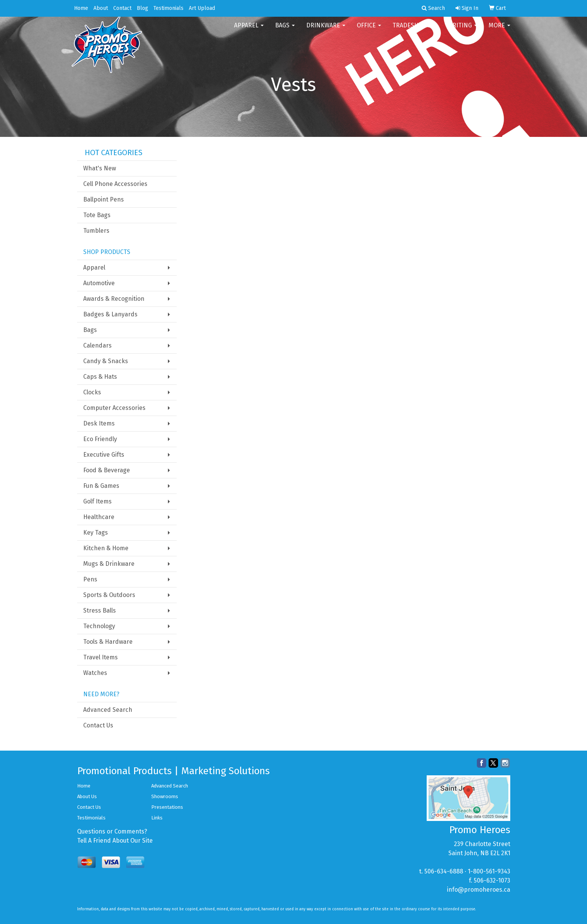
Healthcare (99, 517)
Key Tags (96, 533)
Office (369, 30)
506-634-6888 (444, 871)
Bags (285, 30)
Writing (462, 30)
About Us (87, 796)
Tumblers (96, 231)
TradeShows (414, 30)
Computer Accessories (114, 408)
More (499, 30)
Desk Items (99, 423)
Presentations (167, 807)
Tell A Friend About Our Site (115, 841)
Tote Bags (97, 215)
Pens (90, 579)
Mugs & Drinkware (109, 564)
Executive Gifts (104, 455)
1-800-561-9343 (489, 871)
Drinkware (326, 30)
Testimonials (169, 8)
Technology (99, 626)
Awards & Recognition (114, 299)
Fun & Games (101, 486)
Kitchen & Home (106, 548)
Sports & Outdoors (109, 595)
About (101, 8)
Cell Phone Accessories (115, 184)
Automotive (99, 283)
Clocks (92, 392)
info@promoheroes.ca (479, 890)
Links (157, 818)
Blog (142, 8)
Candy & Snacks (106, 361)
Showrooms (165, 796)
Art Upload (202, 8)
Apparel (249, 30)
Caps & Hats (100, 377)
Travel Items (100, 657)
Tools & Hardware (108, 642)
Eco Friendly (100, 439)
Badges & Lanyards (110, 314)
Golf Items (97, 501)
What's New (100, 168)
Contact (122, 8)
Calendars (97, 345)
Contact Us (98, 725)
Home (81, 8)
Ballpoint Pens (104, 199)
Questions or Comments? (112, 831)
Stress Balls (100, 610)
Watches (95, 673)
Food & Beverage (107, 470)
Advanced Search (108, 710)
